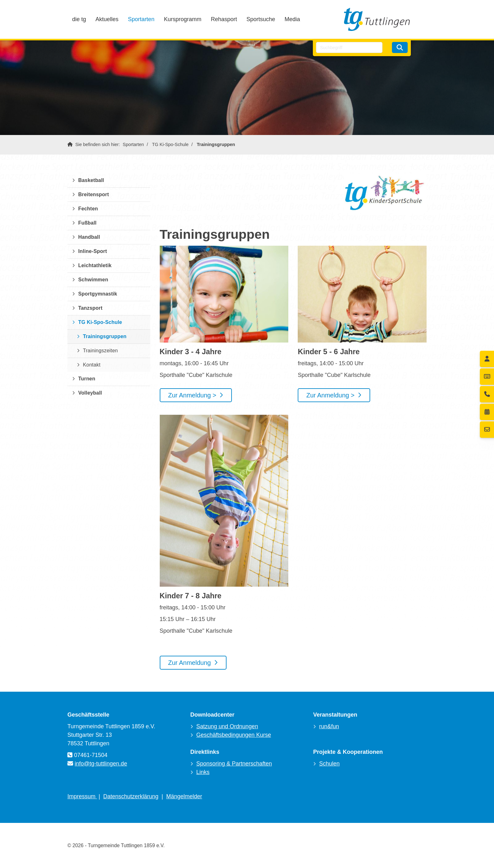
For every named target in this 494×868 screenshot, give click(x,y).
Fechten (88, 209)
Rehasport (224, 19)
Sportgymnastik (98, 294)
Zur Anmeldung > (192, 395)
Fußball (87, 223)
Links (203, 772)
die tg (79, 19)
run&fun (329, 726)
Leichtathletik (95, 265)
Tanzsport (90, 308)
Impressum (82, 796)
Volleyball (90, 393)
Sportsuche (261, 19)
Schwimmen (93, 280)
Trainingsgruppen (216, 144)
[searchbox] (349, 47)
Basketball (91, 180)
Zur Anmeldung (190, 663)
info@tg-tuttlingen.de (101, 764)
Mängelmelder (184, 796)
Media (292, 19)
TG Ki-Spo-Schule (170, 144)
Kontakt (92, 365)
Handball (89, 237)
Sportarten (141, 19)
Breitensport (94, 194)
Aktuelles (107, 19)
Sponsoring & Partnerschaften (234, 764)
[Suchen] (400, 47)
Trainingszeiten (100, 351)
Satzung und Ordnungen (227, 726)
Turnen (87, 379)
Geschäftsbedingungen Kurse (234, 735)
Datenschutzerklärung (131, 796)
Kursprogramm (183, 19)
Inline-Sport (92, 251)
